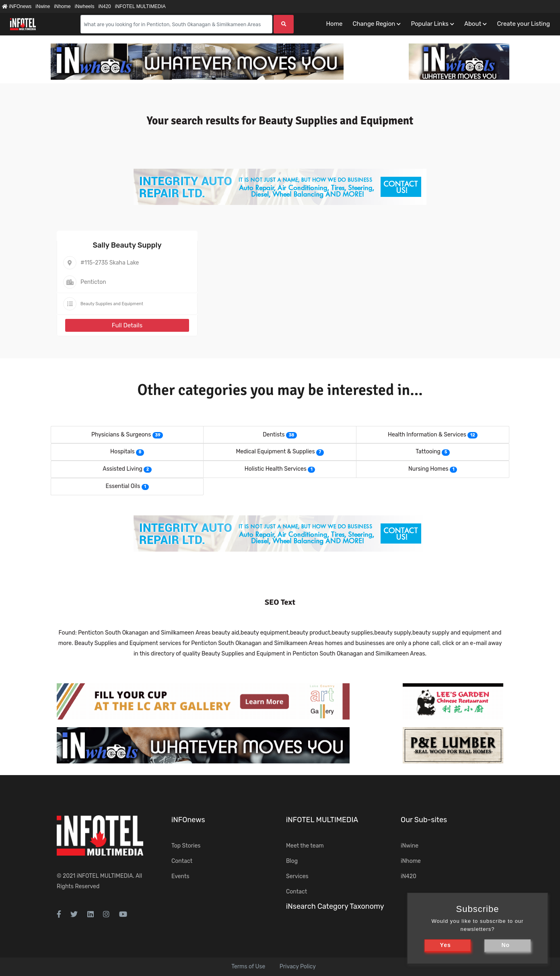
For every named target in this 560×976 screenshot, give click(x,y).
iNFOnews (17, 6)
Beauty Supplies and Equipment (112, 304)
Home (334, 24)
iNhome (62, 6)
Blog (292, 861)
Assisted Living (122, 469)
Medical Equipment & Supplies (275, 452)
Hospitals (122, 452)
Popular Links (429, 24)
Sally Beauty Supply (127, 245)
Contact (182, 861)
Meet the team (305, 846)
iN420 (104, 6)
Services (297, 876)
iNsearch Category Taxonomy (335, 906)
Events (180, 876)
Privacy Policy (298, 967)
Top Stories (186, 846)
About (473, 24)
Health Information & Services (427, 435)
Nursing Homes (428, 469)
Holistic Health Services (276, 469)
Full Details (127, 325)
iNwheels (85, 6)
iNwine (43, 6)
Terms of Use (248, 967)
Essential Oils (123, 486)
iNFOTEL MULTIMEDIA (140, 6)
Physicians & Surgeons (121, 435)
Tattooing (428, 452)
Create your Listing (523, 24)
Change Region (374, 24)
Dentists (274, 435)
